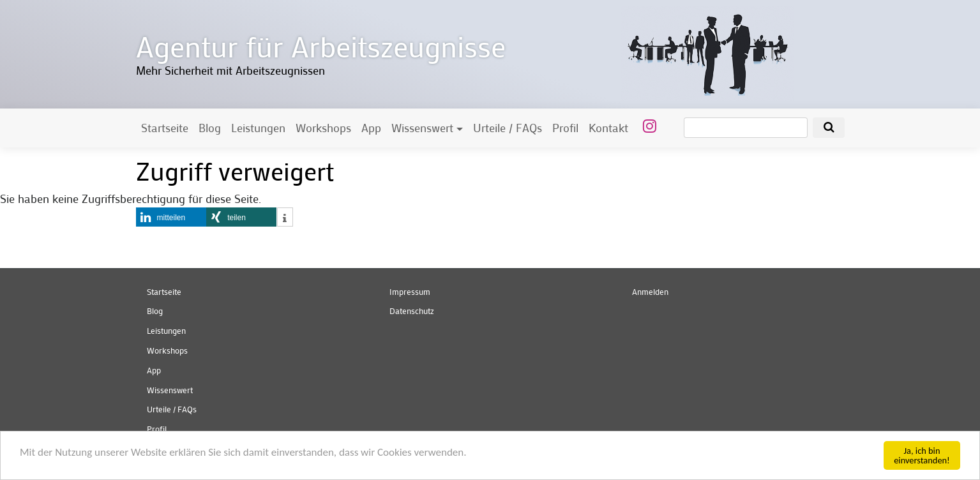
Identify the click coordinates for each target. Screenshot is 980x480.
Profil (565, 128)
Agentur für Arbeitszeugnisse (321, 46)
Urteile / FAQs (508, 128)
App (371, 128)
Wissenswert (422, 128)
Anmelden (650, 292)
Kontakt (608, 128)
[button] (171, 217)
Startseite (165, 128)
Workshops (323, 128)
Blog (210, 128)
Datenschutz (412, 311)
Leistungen (258, 128)
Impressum (410, 292)
